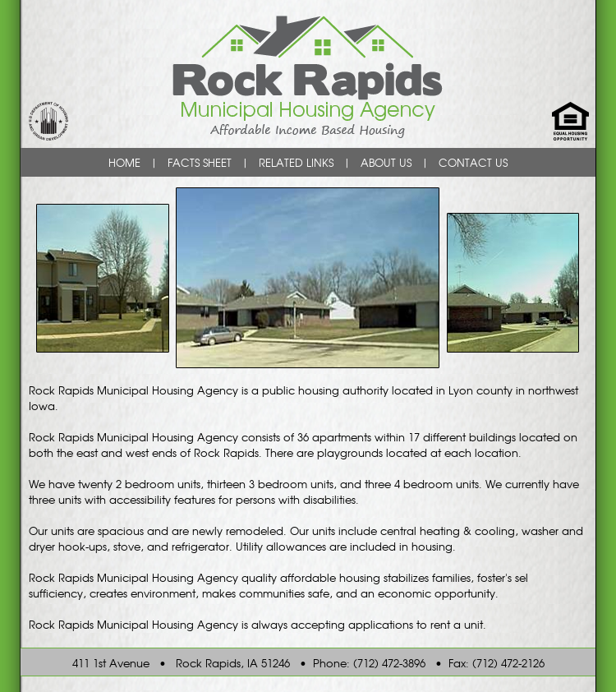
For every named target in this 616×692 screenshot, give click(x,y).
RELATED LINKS (296, 162)
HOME (124, 162)
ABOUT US (386, 162)
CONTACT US (473, 162)
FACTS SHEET (200, 162)
